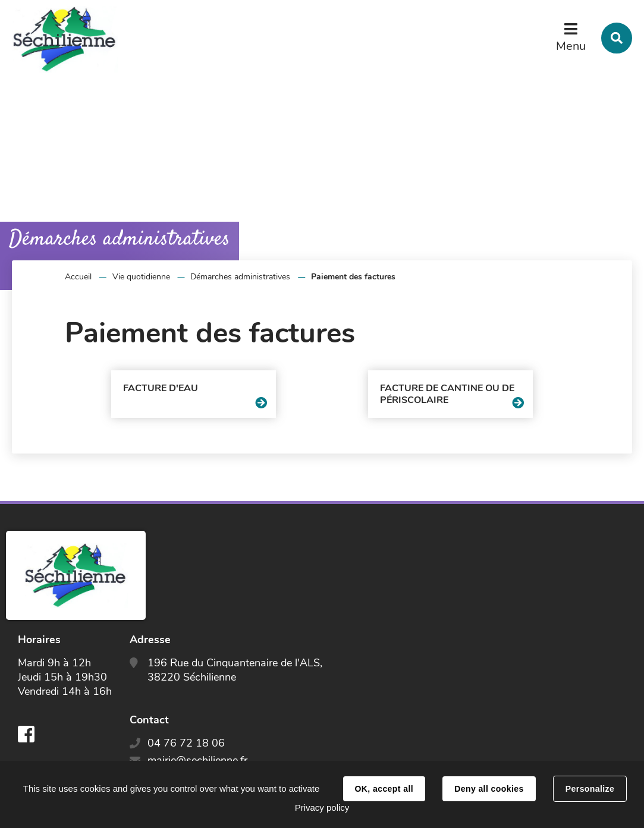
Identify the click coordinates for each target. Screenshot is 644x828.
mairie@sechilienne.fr (197, 760)
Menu (571, 46)
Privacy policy (322, 807)
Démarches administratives (240, 277)
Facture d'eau (161, 388)
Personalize (590, 789)
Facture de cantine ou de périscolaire (447, 394)
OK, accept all (384, 789)
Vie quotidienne (141, 277)
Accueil (78, 277)
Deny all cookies (489, 789)
